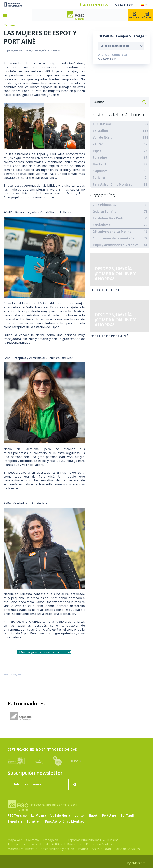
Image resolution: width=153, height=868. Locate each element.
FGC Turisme (102, 124)
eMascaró (138, 863)
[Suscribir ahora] (74, 784)
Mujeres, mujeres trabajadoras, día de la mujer (32, 51)
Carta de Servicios (127, 849)
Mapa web (15, 840)
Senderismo (102, 225)
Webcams (134, 15)
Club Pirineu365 (104, 205)
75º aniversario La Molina (112, 232)
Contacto (33, 840)
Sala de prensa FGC (94, 5)
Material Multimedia (22, 849)
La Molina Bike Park (108, 218)
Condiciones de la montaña (113, 238)
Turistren (100, 178)
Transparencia (18, 844)
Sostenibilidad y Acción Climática (65, 849)
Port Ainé (100, 158)
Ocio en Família (105, 212)
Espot (97, 151)
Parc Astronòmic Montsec (112, 184)
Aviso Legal (40, 844)
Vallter (98, 144)
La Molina (100, 131)
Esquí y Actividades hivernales (116, 245)
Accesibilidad (101, 849)
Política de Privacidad (67, 844)
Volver (9, 25)
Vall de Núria (103, 137)
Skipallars (100, 171)
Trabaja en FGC (53, 840)
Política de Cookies (99, 844)
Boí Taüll (99, 164)
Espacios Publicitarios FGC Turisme (93, 840)
